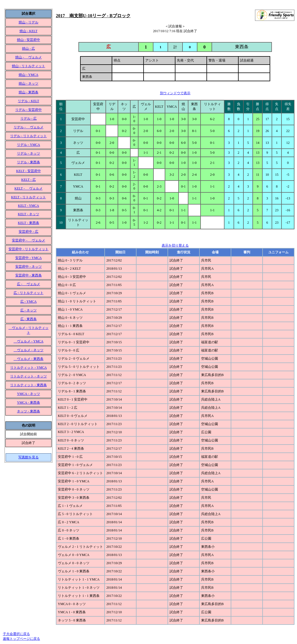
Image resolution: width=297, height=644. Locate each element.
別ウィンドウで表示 (175, 93)
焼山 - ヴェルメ (28, 57)
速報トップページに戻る (21, 639)
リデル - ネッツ (28, 153)
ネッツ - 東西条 (28, 411)
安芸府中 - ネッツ (28, 267)
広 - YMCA (28, 302)
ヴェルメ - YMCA (28, 341)
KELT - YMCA (29, 206)
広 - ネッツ (28, 310)
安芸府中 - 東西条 (28, 275)
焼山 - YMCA (28, 75)
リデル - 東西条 (28, 162)
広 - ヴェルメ (28, 284)
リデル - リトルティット (28, 136)
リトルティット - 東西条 (28, 385)
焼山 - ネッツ (28, 83)
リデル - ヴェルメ (28, 127)
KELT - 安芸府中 (28, 171)
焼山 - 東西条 (28, 92)
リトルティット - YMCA (28, 368)
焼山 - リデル (28, 22)
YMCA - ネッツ (28, 394)
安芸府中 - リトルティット (28, 249)
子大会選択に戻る (16, 634)
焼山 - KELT (28, 31)
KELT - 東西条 (28, 223)
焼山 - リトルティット (28, 66)
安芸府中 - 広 (28, 232)
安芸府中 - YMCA (28, 258)
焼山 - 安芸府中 (28, 40)
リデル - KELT (28, 101)
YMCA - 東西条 (28, 403)
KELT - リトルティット (28, 197)
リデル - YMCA (28, 145)
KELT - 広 (28, 180)
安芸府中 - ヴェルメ (28, 240)
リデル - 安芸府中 (28, 110)
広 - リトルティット (28, 293)
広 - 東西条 (28, 319)
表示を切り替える (175, 245)
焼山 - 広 (28, 49)
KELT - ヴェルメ (28, 188)
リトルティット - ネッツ (28, 376)
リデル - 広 (28, 118)
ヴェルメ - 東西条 (28, 359)
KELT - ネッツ (28, 214)
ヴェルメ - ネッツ (28, 350)
